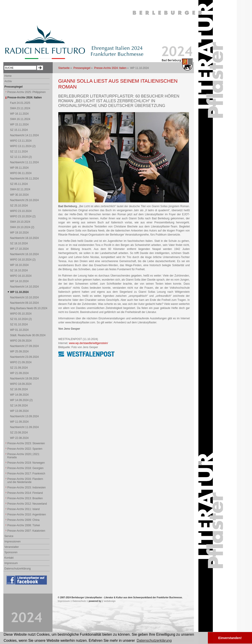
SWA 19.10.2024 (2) (22, 227)
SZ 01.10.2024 (19, 324)
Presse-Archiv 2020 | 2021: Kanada (24, 456)
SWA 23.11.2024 (20, 108)
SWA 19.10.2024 (20, 222)
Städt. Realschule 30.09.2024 (28, 335)
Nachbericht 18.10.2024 (24, 238)
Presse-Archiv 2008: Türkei (24, 525)
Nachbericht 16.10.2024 (24, 254)
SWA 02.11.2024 (20, 189)
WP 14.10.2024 (19, 281)
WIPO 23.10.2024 (21, 211)
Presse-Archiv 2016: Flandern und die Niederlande (25, 481)
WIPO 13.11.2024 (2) (23, 146)
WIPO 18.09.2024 (21, 384)
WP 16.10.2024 (19, 265)
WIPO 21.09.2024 (21, 362)
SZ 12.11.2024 (19, 152)
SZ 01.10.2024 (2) (21, 319)
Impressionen (13, 542)
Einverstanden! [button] (230, 638)
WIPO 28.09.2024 (21, 341)
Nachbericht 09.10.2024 (24, 303)
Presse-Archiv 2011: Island (24, 509)
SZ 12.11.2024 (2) (21, 157)
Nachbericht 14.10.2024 (24, 287)
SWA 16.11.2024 (20, 119)
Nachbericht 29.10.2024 (24, 200)
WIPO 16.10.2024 (21, 276)
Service (9, 536)
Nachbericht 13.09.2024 (24, 416)
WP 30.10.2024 (19, 195)
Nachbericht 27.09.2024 (24, 346)
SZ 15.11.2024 (19, 130)
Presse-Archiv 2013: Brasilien (25, 498)
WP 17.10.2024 (19, 249)
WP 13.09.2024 (19, 411)
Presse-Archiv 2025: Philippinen (27, 92)
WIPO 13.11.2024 (21, 141)
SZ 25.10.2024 (19, 206)
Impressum (11, 563)
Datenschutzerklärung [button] (154, 641)
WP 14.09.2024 (19, 395)
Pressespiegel (82, 68)
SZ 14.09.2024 (19, 406)
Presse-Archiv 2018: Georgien (26, 468)
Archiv (8, 81)
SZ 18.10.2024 (19, 243)
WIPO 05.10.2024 (21, 314)
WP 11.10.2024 (19, 292)
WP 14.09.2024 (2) (22, 400)
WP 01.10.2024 (19, 330)
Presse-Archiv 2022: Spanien (25, 449)
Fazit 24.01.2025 (20, 103)
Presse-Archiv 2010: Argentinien (27, 515)
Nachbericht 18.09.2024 (24, 379)
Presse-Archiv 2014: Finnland (25, 493)
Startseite (64, 68)
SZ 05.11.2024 (19, 184)
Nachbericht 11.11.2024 (24, 162)
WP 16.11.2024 (19, 114)
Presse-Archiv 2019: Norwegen (26, 463)
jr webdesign (109, 601)
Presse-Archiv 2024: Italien (110, 68)
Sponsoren (11, 552)
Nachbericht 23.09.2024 (24, 357)
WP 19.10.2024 (19, 233)
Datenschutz (79, 601)
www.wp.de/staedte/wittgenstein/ (88, 343)
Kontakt (9, 558)
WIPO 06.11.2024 (21, 173)
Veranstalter (12, 547)
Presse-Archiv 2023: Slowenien (26, 443)
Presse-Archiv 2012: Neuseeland (27, 504)
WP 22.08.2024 (19, 438)
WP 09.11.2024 (19, 168)
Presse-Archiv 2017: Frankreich (26, 474)
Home (8, 76)
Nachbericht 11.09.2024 (24, 427)
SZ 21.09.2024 (19, 368)
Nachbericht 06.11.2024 (24, 179)
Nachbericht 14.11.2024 (24, 135)
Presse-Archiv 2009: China (24, 520)
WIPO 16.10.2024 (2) (23, 260)
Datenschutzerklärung (18, 569)
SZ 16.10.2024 (19, 270)
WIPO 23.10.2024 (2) (23, 216)
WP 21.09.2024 (19, 373)
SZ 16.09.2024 (19, 389)
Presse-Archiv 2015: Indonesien (27, 488)
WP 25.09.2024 (19, 351)
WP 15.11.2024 (19, 125)
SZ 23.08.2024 (19, 433)
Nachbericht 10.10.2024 (24, 297)
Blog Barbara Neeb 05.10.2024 (29, 308)
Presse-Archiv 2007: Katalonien (26, 531)
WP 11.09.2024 (19, 422)
